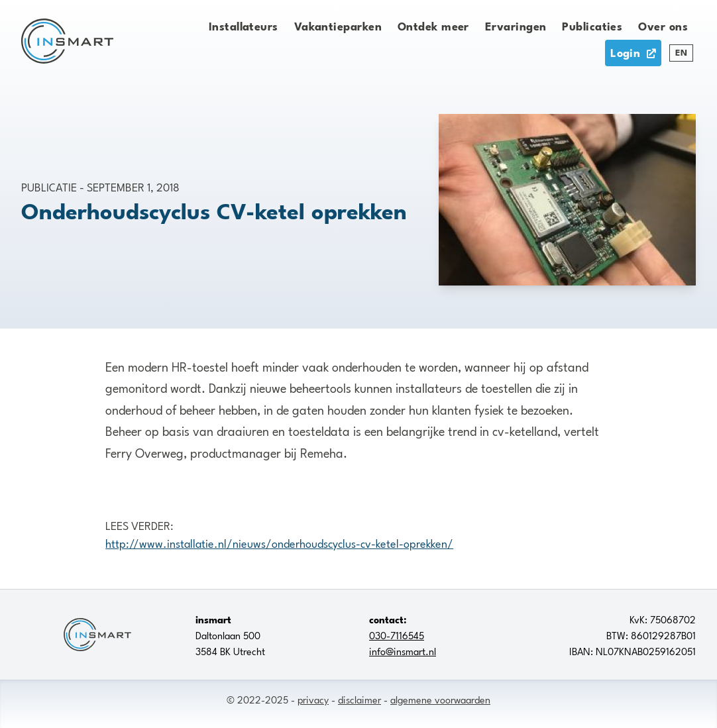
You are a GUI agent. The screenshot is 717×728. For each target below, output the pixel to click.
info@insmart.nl (403, 650)
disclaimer (359, 699)
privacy (313, 699)
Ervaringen (516, 25)
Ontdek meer (433, 25)
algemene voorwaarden (440, 699)
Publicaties (592, 25)
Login (633, 52)
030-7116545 (397, 635)
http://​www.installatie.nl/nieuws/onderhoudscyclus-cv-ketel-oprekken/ (279, 543)
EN (681, 52)
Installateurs (244, 25)
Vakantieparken (338, 25)
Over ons (663, 25)
